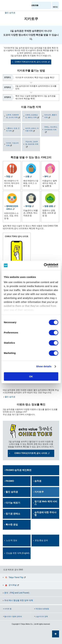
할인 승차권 (10, 13)
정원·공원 (49, 206)
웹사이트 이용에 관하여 (13, 616)
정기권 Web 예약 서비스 (46, 503)
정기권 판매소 (13, 514)
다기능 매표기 (13, 503)
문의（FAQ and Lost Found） (17, 593)
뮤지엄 (28, 206)
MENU (55, 7)
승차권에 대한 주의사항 (45, 514)
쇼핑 (27, 176)
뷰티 (46, 176)
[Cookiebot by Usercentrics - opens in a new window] (44, 265)
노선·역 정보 (12, 540)
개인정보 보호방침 (42, 609)
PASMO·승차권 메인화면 (19, 470)
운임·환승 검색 (41, 540)
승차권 (38, 481)
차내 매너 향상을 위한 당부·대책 (19, 600)
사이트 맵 (8, 609)
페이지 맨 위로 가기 (56, 634)
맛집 (8, 176)
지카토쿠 (39, 492)
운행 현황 (35, 5)
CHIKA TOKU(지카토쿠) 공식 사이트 (31, 62)
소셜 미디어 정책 (42, 616)
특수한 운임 (12, 525)
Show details (44, 366)
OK (31, 376)
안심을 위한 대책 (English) (18, 553)
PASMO (10, 481)
